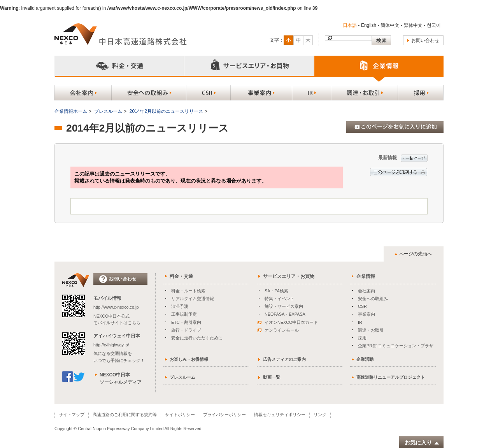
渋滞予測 (180, 306)
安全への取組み (373, 299)
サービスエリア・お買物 (289, 276)
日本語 (350, 25)
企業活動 (365, 359)
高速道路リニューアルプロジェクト (391, 377)
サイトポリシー (180, 415)
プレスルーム (108, 111)
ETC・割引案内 (186, 322)
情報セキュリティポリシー (280, 415)
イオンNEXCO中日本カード (288, 322)
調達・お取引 (371, 330)
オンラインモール (278, 330)
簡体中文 (390, 25)
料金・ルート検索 (188, 291)
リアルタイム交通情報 (193, 299)
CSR (362, 306)
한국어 (434, 25)
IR (360, 322)
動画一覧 (272, 377)
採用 (362, 338)
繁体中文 (413, 25)
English (369, 25)
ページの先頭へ (416, 254)
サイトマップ (72, 415)
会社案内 (366, 291)
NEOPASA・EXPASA (285, 314)
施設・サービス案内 (284, 306)
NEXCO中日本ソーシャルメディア (121, 379)
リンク (320, 415)
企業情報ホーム (71, 111)
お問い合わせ (425, 40)
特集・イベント (280, 299)
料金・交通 (181, 276)
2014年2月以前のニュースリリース (166, 111)
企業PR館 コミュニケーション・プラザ (396, 346)
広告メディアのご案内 (284, 359)
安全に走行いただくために (197, 338)
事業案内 (366, 314)
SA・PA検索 (276, 291)
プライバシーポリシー (224, 415)
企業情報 (366, 276)
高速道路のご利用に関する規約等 (125, 415)
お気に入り (422, 443)
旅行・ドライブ (186, 330)
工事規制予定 (184, 314)
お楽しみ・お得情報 (189, 359)
